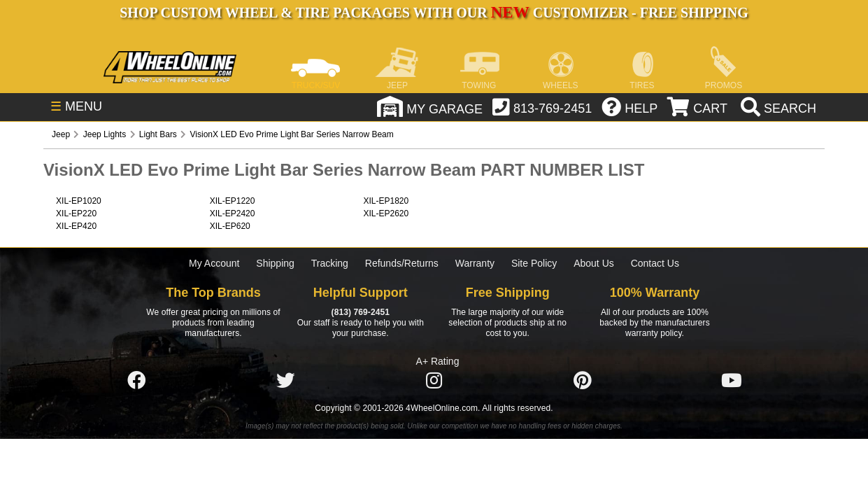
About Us (594, 263)
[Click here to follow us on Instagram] (434, 381)
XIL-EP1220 (233, 201)
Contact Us (655, 263)
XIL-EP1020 (79, 201)
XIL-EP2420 (233, 213)
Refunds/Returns (402, 263)
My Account (214, 263)
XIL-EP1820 (386, 201)
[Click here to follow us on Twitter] (285, 381)
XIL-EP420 (76, 226)
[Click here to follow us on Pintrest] (583, 381)
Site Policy (534, 263)
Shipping (275, 263)
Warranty (475, 263)
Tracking (330, 263)
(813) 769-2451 (361, 312)
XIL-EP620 (230, 226)
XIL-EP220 (76, 213)
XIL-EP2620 (386, 213)
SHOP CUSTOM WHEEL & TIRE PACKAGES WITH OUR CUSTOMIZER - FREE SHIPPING (434, 13)
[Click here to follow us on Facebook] (136, 381)
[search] (777, 108)
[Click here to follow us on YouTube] (732, 381)
